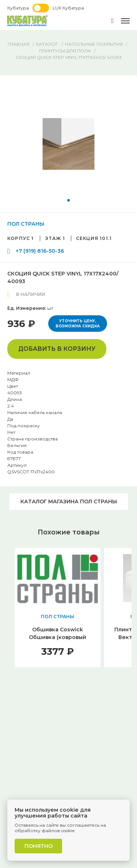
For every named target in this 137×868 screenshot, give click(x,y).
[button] (68, 200)
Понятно (39, 846)
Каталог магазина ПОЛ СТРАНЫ (69, 501)
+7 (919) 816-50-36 (40, 251)
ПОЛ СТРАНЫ (26, 224)
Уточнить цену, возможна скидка (78, 324)
